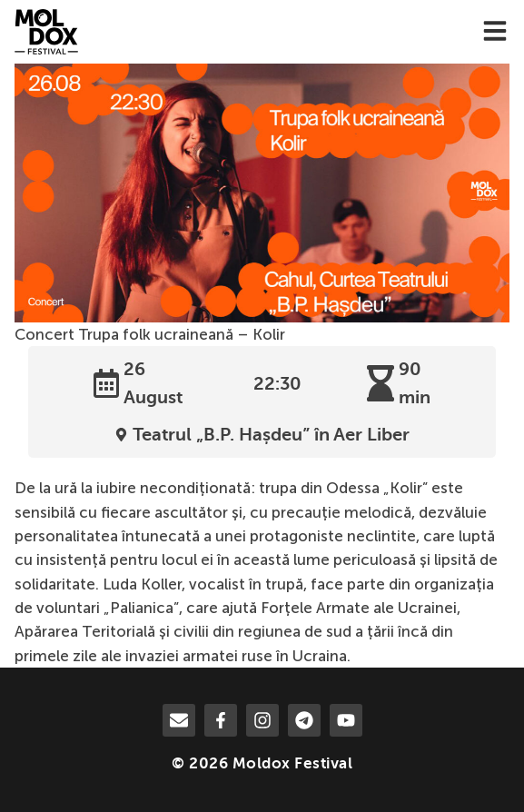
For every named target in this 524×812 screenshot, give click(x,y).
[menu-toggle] (495, 32)
